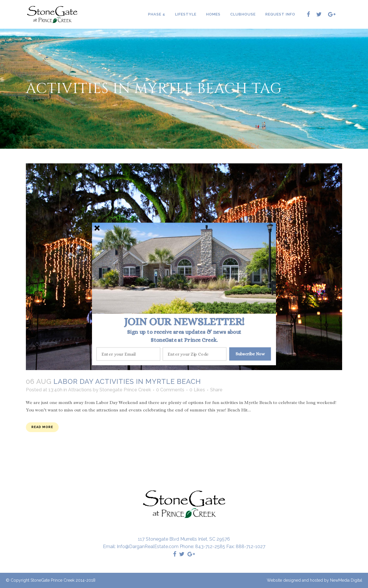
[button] (184, 322)
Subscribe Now (250, 354)
